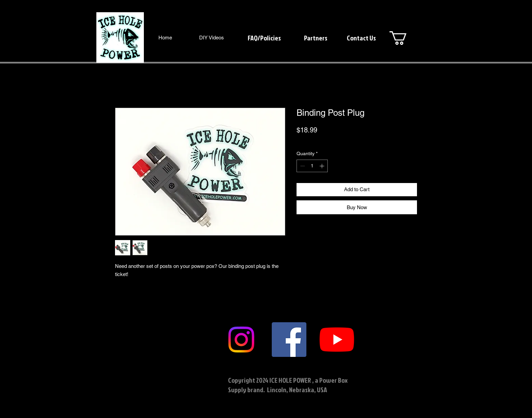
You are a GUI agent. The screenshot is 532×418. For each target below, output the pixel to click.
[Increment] (322, 166)
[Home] (165, 38)
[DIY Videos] (212, 38)
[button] (406, 38)
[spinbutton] (312, 166)
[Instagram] (241, 340)
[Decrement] (302, 166)
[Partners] (316, 38)
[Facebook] (289, 340)
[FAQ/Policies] (264, 38)
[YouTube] (337, 340)
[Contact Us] (361, 38)
